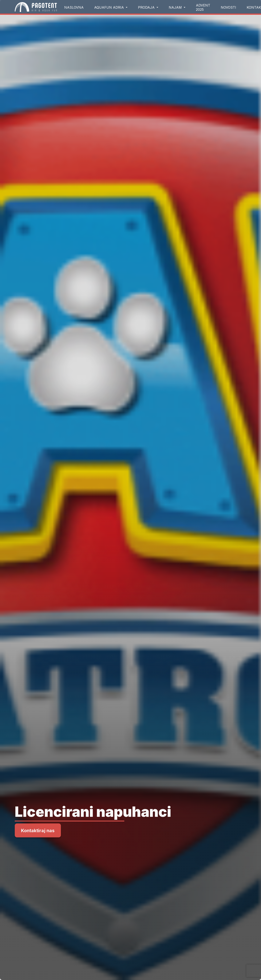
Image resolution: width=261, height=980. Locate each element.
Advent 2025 (203, 7)
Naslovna (74, 7)
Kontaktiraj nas (38, 831)
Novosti (228, 7)
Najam (176, 7)
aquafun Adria (110, 7)
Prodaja (147, 7)
